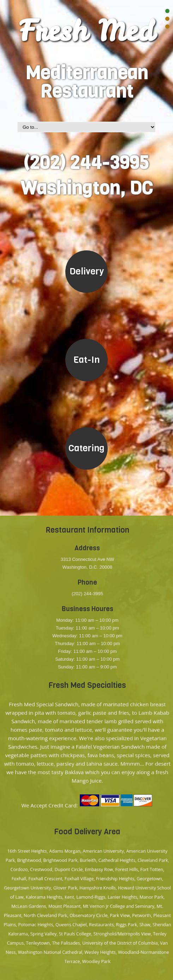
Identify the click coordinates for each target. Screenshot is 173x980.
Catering (86, 448)
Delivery (87, 271)
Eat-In (86, 360)
